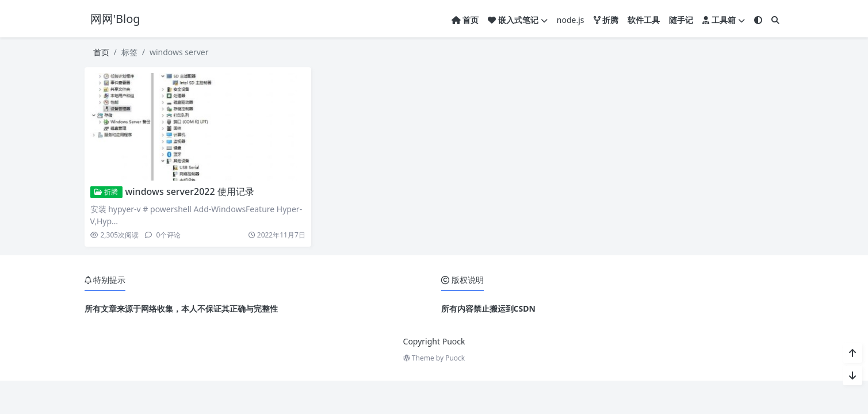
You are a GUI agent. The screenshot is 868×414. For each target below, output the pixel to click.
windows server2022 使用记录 (189, 191)
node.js (571, 20)
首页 (101, 52)
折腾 (106, 192)
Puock (455, 358)
